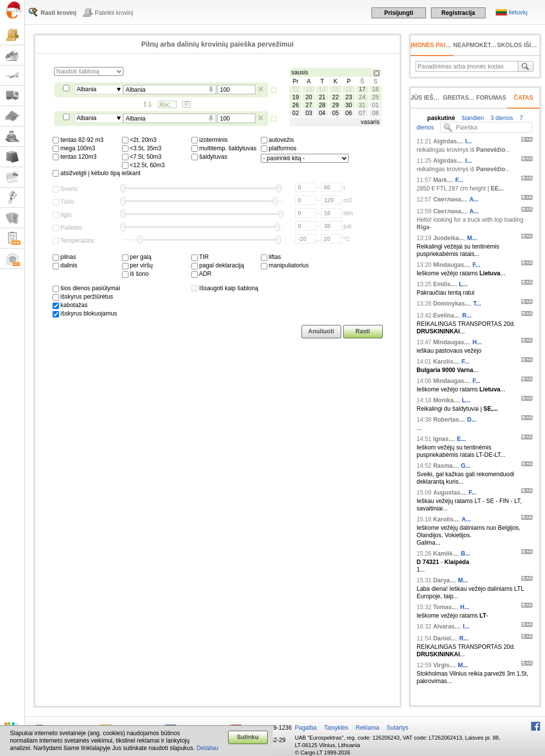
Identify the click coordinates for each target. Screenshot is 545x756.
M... (472, 238)
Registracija (458, 13)
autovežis (277, 140)
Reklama (367, 728)
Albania (87, 89)
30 (349, 105)
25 (375, 97)
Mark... (442, 180)
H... (477, 342)
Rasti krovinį (59, 13)
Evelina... (446, 315)
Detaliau (207, 748)
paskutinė (441, 118)
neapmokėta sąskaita (490, 45)
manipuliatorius (285, 265)
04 (322, 113)
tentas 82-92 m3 (78, 140)
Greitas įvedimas (471, 98)
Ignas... (443, 439)
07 (362, 113)
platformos (279, 148)
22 (335, 97)
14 (322, 89)
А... (474, 199)
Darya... (444, 580)
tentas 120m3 (75, 157)
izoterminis (210, 140)
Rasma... (445, 466)
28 (322, 105)
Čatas (524, 98)
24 (362, 97)
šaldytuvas (210, 157)
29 (335, 105)
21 (322, 97)
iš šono (135, 274)
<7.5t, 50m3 (142, 157)
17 (362, 89)
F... (459, 180)
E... (461, 439)
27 (309, 105)
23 (349, 97)
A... (466, 519)
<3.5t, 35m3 (142, 148)
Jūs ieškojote (434, 98)
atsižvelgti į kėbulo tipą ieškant (97, 173)
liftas (271, 257)
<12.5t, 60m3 (144, 165)
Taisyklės (336, 728)
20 (309, 97)
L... (463, 284)
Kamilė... (445, 554)
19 (295, 97)
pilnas (64, 257)
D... (472, 420)
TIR (200, 257)
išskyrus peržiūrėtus (83, 297)
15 (335, 89)
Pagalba (306, 728)
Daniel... (444, 638)
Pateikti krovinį (114, 13)
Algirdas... (447, 141)
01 (375, 105)
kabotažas (70, 305)
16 (349, 89)
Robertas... (448, 420)
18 (375, 89)
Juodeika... (448, 238)
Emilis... (444, 284)
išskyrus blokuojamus (85, 314)
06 (349, 113)
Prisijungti (399, 13)
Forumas (491, 98)
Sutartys (398, 728)
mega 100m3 (74, 148)
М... (463, 580)
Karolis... (446, 362)
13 (309, 89)
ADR (202, 274)
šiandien (472, 118)
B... (465, 554)
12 (295, 89)
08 (375, 113)
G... (465, 466)
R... (467, 315)
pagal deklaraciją (218, 265)
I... (468, 141)
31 (362, 105)
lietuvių (518, 12)
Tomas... (445, 607)
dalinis (65, 265)
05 (335, 113)
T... (477, 304)
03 (309, 113)
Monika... (446, 400)
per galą (137, 257)
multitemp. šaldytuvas (224, 148)
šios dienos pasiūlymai (86, 288)
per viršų (137, 265)
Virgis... (444, 665)
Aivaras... (446, 627)
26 (295, 105)
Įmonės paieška (436, 45)
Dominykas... (451, 304)
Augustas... (449, 493)
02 (295, 113)
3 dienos (501, 118)
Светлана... (449, 199)
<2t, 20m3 (139, 140)
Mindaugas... (451, 265)
